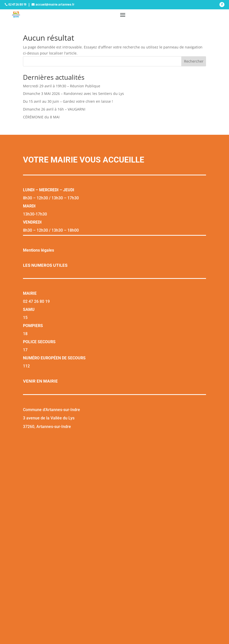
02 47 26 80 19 (17, 5)
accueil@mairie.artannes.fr (55, 5)
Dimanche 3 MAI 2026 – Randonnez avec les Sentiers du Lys (73, 93)
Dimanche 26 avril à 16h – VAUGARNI (54, 109)
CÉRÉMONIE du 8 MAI (41, 117)
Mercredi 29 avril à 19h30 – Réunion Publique (62, 86)
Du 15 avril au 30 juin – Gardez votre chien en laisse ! (68, 101)
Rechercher (194, 61)
